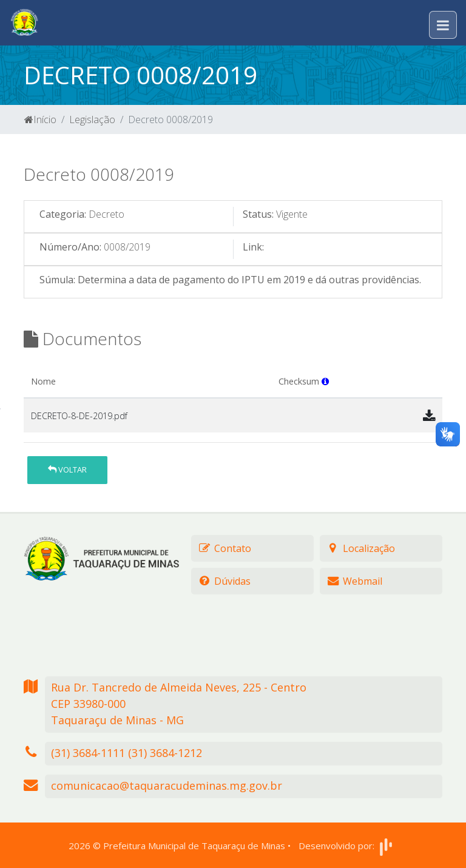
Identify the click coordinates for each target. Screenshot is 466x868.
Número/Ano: (70, 247)
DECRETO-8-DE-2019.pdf (79, 416)
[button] (325, 381)
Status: (258, 214)
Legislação (92, 119)
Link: (253, 247)
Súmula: (57, 280)
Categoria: (63, 214)
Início (40, 119)
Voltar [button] (67, 469)
